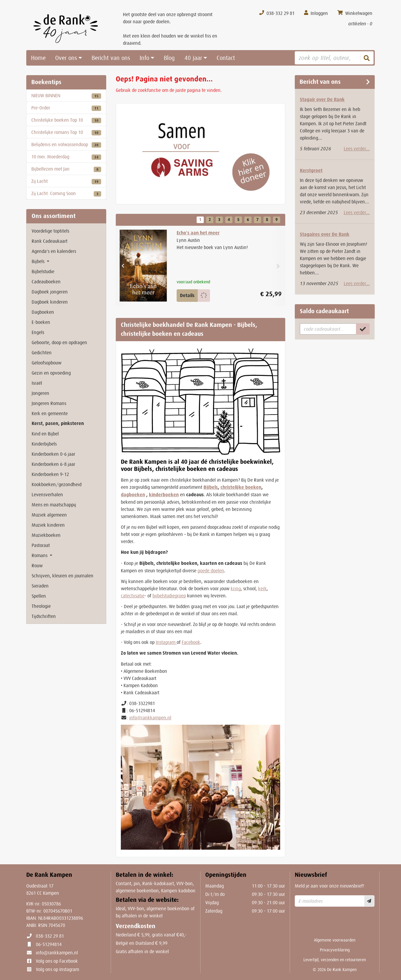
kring (236, 588)
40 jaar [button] (193, 58)
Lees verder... (357, 149)
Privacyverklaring (335, 950)
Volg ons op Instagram (57, 969)
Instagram (166, 642)
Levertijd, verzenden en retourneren (335, 960)
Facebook (191, 642)
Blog (169, 58)
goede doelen (211, 571)
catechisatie (133, 596)
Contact (226, 58)
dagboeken (133, 495)
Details (187, 295)
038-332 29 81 (50, 936)
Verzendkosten (136, 926)
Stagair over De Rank (322, 99)
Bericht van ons (111, 58)
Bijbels (211, 487)
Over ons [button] (66, 58)
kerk (262, 588)
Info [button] (144, 58)
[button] (123, 266)
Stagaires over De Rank (325, 234)
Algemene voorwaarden (335, 940)
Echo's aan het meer (198, 233)
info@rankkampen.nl (150, 718)
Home (38, 58)
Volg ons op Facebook (57, 961)
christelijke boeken (241, 487)
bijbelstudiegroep (169, 596)
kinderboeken (164, 495)
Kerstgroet (311, 170)
